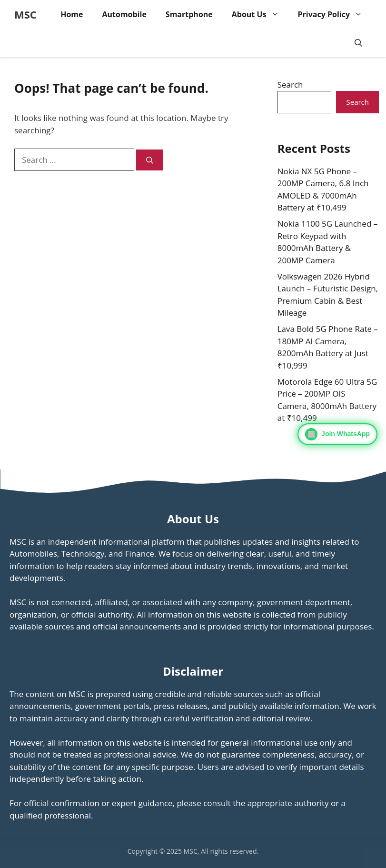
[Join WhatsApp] (337, 434)
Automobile (124, 14)
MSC (25, 14)
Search (290, 85)
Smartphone (189, 14)
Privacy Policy (335, 14)
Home (72, 14)
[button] (358, 43)
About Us (260, 14)
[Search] (150, 160)
